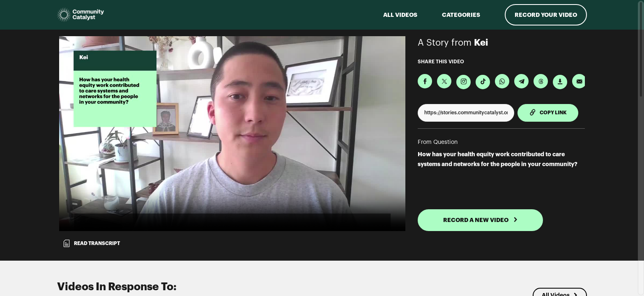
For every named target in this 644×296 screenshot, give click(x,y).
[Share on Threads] (541, 81)
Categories (461, 15)
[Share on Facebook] (425, 81)
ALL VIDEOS (400, 15)
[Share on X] (444, 81)
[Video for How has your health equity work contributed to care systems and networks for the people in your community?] (232, 134)
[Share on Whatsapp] (502, 81)
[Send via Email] (579, 81)
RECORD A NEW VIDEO (481, 220)
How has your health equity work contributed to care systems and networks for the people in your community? (498, 159)
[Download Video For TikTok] (483, 82)
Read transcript (91, 243)
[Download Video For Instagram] (463, 82)
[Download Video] (560, 82)
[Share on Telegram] (521, 81)
